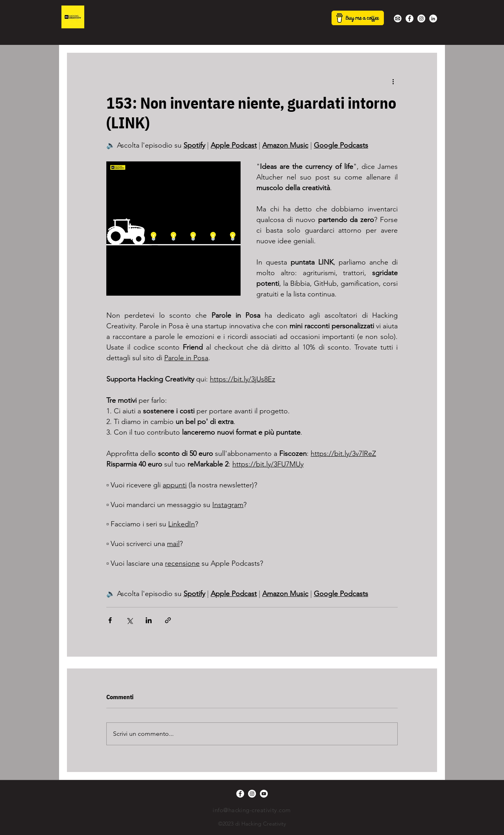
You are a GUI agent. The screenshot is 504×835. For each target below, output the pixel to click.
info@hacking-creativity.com (252, 810)
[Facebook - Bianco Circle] (409, 19)
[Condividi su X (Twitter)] (129, 620)
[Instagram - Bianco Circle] (421, 19)
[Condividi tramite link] (168, 620)
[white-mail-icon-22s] (398, 19)
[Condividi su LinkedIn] (149, 620)
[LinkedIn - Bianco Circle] (433, 19)
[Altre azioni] (393, 81)
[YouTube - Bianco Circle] (264, 794)
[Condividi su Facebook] (110, 620)
